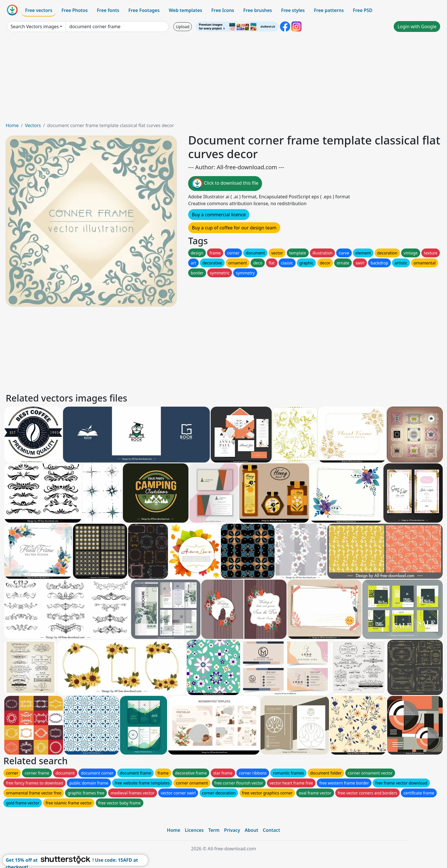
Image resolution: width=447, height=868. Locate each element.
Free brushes (258, 10)
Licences (194, 830)
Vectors (33, 125)
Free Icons (223, 10)
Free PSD (363, 10)
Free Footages (144, 10)
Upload (183, 27)
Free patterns (329, 10)
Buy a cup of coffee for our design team (234, 228)
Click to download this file (225, 184)
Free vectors (39, 10)
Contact (272, 830)
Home (12, 125)
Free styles (293, 10)
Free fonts (108, 10)
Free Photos (74, 10)
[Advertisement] (223, 79)
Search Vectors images (35, 27)
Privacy (232, 830)
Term (214, 830)
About (251, 830)
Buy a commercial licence (219, 215)
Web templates (185, 10)
